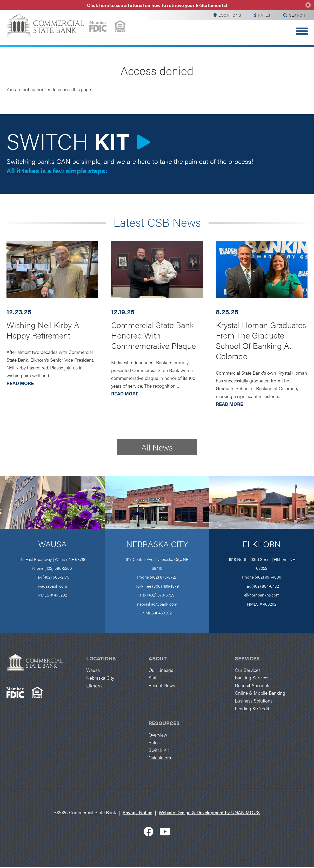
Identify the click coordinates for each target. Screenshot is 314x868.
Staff (153, 678)
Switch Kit (159, 751)
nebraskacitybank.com (157, 604)
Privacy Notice (137, 814)
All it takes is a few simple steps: (57, 171)
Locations (227, 15)
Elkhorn (262, 544)
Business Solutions (254, 701)
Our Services (248, 670)
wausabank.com (52, 586)
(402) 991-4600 (268, 577)
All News (157, 447)
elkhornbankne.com (262, 595)
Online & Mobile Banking (260, 694)
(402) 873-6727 (163, 577)
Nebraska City (157, 544)
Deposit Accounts (253, 686)
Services (247, 658)
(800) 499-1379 (165, 586)
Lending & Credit (252, 709)
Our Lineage (161, 670)
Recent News (162, 686)
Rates (263, 15)
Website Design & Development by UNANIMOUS (209, 814)
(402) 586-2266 (59, 568)
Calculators (160, 759)
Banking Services (252, 678)
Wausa (52, 544)
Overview (158, 735)
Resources (164, 724)
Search (297, 15)
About (158, 658)
